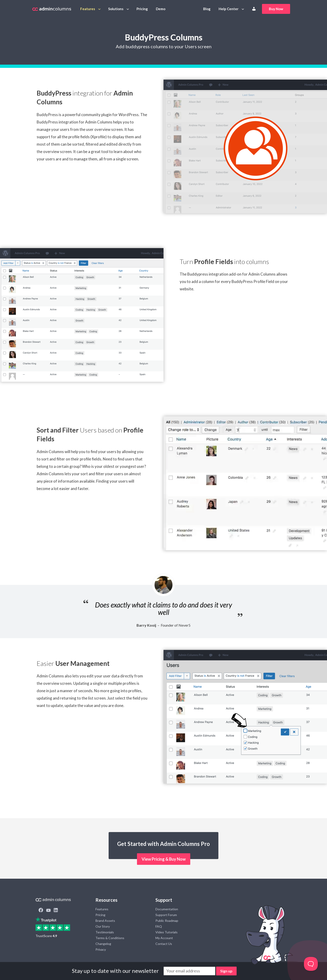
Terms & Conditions (110, 938)
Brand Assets (105, 921)
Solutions (116, 9)
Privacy (101, 949)
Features (88, 9)
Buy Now (276, 9)
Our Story (103, 926)
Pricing (142, 9)
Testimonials (105, 932)
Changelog (103, 944)
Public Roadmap (167, 921)
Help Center (229, 9)
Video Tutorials (166, 932)
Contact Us (164, 944)
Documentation (167, 909)
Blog (207, 9)
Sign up (226, 971)
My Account (164, 938)
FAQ (159, 926)
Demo (161, 9)
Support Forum (166, 915)
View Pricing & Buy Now (164, 859)
